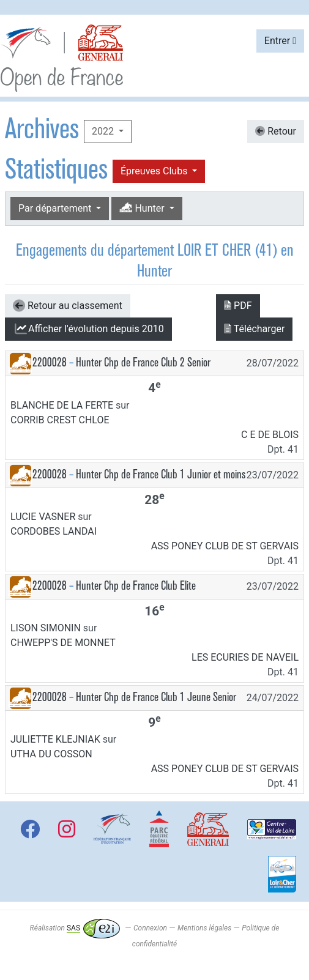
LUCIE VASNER (43, 517)
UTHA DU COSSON (51, 754)
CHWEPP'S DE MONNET (63, 643)
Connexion (150, 928)
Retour (276, 131)
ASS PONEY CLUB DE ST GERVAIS (225, 546)
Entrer (280, 41)
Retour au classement (68, 306)
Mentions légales (204, 928)
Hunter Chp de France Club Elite (136, 586)
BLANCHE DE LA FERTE (62, 405)
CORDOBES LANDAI (54, 531)
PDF (238, 306)
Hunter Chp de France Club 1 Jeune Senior (156, 697)
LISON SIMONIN (46, 628)
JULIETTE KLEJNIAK (55, 739)
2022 (104, 131)
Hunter (143, 208)
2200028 (50, 362)
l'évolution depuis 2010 (88, 329)
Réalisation (75, 928)
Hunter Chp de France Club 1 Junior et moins (161, 474)
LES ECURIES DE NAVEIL (245, 657)
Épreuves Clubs (155, 171)
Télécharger (254, 329)
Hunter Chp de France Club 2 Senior (143, 362)
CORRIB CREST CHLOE (60, 420)
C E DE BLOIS (270, 435)
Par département (56, 208)
